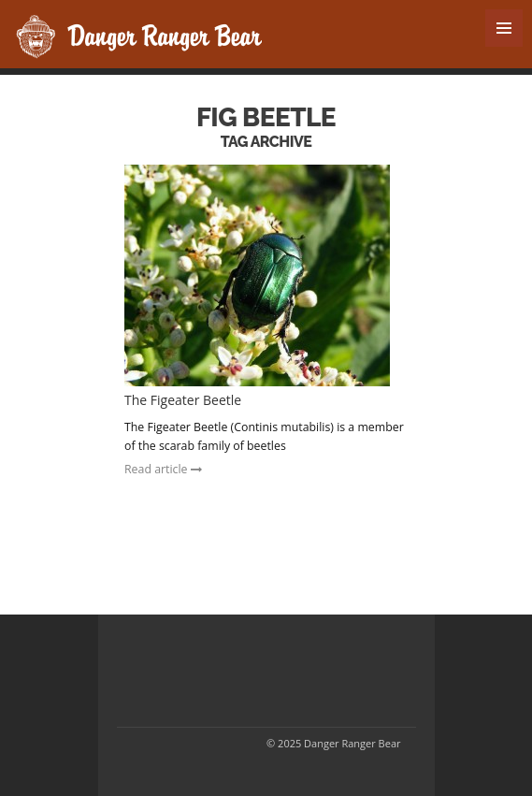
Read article (163, 469)
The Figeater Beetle (183, 400)
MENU (504, 28)
